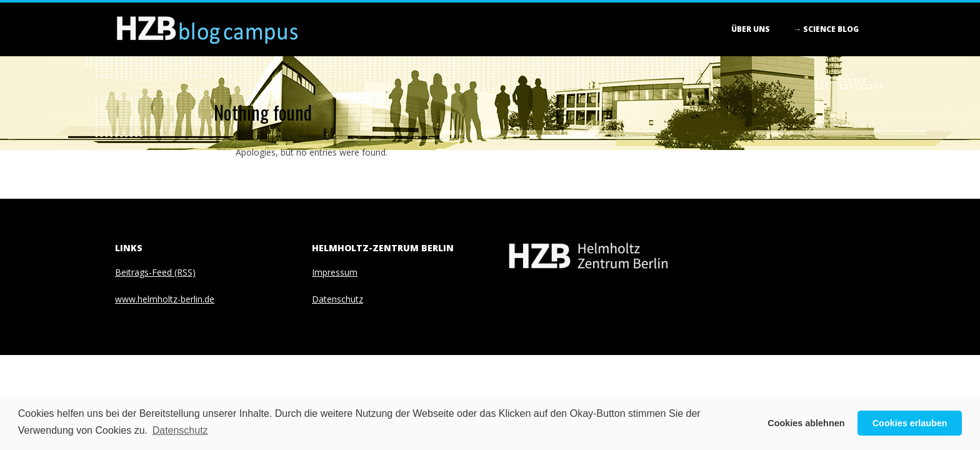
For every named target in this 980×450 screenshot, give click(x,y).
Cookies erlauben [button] (910, 423)
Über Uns (751, 29)
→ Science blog (826, 29)
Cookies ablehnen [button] (806, 423)
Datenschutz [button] (180, 430)
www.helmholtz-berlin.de (165, 299)
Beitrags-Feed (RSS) (155, 272)
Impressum (335, 272)
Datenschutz (337, 299)
